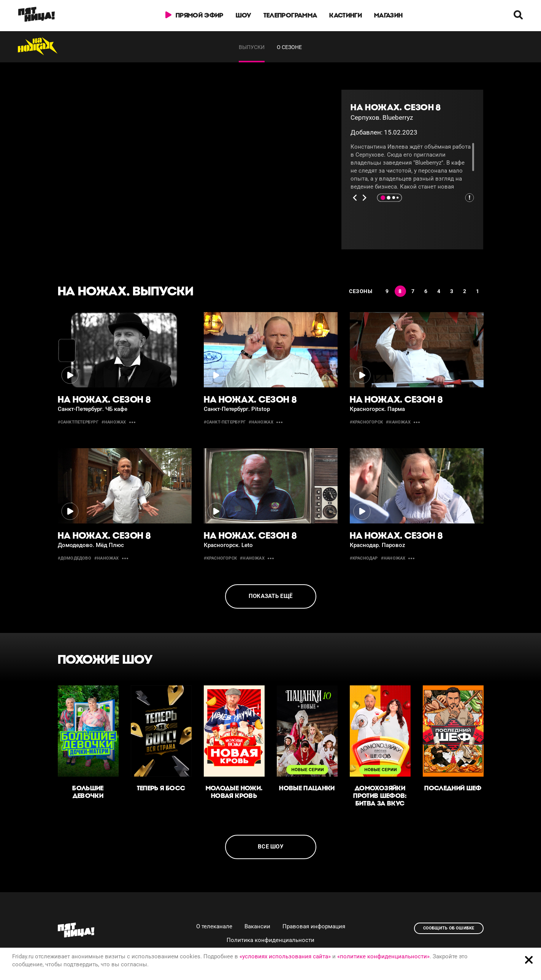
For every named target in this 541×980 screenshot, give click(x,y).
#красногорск (366, 422)
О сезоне (289, 47)
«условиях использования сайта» (285, 956)
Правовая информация (314, 926)
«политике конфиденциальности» (383, 956)
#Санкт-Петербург (225, 422)
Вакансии (257, 926)
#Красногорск (221, 558)
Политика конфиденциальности (270, 940)
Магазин (388, 15)
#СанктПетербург (78, 422)
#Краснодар (364, 558)
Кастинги (346, 15)
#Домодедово (75, 558)
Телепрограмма (290, 15)
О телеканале (214, 926)
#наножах (114, 422)
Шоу (244, 15)
